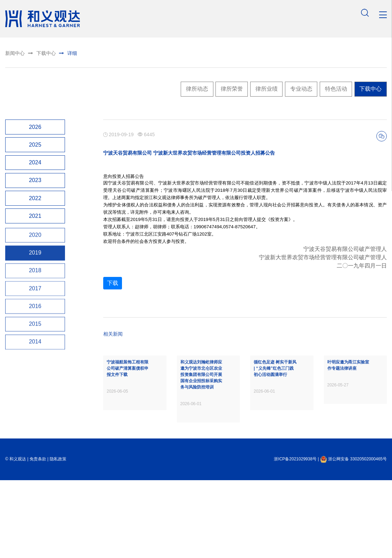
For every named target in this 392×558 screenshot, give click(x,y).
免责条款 (38, 468)
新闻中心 (14, 53)
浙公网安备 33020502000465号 (353, 468)
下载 (113, 295)
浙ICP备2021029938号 (295, 468)
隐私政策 (58, 468)
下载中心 (36, 52)
